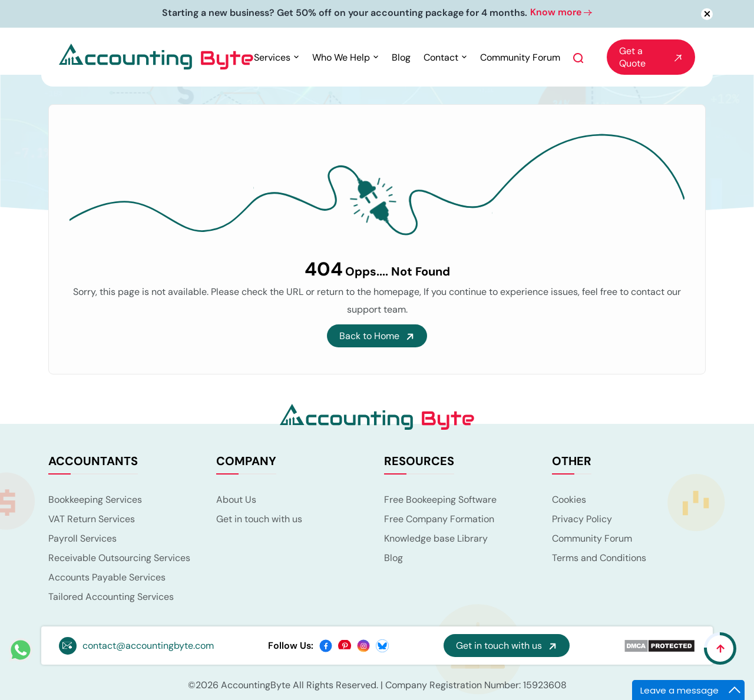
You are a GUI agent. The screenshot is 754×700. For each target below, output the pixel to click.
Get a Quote (651, 57)
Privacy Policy (582, 519)
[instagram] (363, 645)
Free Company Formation (439, 519)
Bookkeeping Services (95, 500)
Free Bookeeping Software (440, 500)
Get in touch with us (259, 519)
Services (272, 57)
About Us (236, 500)
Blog (401, 57)
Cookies (569, 500)
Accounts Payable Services (107, 577)
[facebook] (326, 645)
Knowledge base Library (436, 538)
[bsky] (382, 645)
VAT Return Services (92, 519)
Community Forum (520, 57)
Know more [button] (561, 12)
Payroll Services (82, 538)
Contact (441, 57)
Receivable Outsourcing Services (119, 558)
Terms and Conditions (599, 558)
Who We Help (341, 57)
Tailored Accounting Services (111, 597)
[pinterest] (345, 645)
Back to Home (377, 336)
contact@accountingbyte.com (148, 646)
